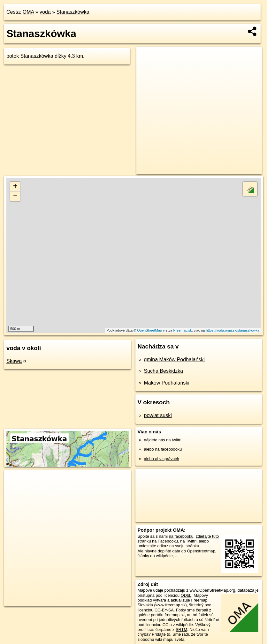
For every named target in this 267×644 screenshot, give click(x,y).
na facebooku (181, 536)
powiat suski (158, 415)
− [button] (15, 197)
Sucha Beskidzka (164, 371)
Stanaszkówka (73, 12)
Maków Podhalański (167, 383)
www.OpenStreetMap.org (212, 590)
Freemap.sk (182, 330)
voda (45, 12)
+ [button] (15, 187)
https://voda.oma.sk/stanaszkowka (233, 330)
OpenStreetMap (149, 330)
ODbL (186, 595)
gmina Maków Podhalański (174, 359)
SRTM (181, 629)
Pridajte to (161, 634)
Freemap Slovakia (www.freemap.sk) (173, 603)
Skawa (14, 361)
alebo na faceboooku (163, 449)
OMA (28, 12)
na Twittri (188, 541)
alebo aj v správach (162, 459)
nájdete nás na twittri (163, 440)
